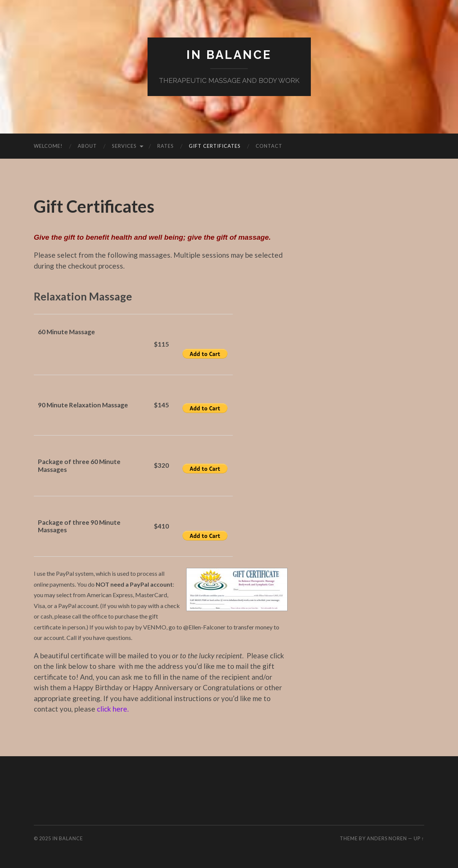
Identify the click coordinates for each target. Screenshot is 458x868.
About (87, 146)
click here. (113, 709)
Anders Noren (387, 838)
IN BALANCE (229, 55)
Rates (166, 146)
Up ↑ (419, 838)
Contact (269, 146)
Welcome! (48, 146)
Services (124, 146)
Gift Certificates (215, 146)
